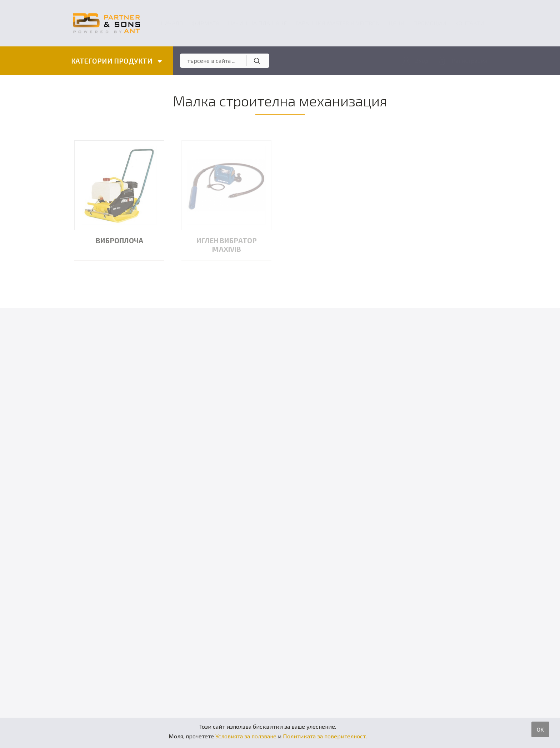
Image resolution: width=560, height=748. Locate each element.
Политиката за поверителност (324, 736)
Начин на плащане (257, 23)
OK (540, 729)
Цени (397, 23)
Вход (422, 61)
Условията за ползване (246, 736)
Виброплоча (119, 240)
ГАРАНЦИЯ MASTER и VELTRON (338, 23)
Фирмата (205, 23)
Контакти (470, 23)
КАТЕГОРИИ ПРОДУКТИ (117, 61)
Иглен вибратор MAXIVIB (227, 245)
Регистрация (469, 61)
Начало (172, 23)
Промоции (430, 23)
